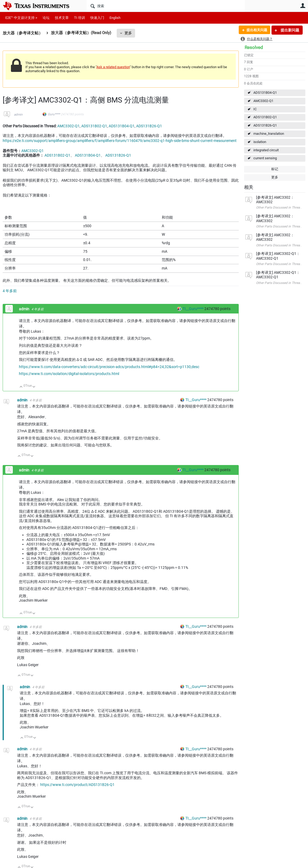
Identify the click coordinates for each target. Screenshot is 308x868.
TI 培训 (80, 18)
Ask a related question (113, 67)
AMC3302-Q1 (263, 101)
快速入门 (97, 18)
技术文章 (62, 18)
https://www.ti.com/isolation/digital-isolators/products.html (69, 374)
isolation (260, 142)
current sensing (265, 158)
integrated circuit (266, 150)
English (115, 18)
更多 (128, 33)
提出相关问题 (256, 30)
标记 (275, 169)
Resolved (254, 47)
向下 (34, 387)
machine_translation (269, 134)
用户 (303, 6)
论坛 (46, 18)
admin (18, 115)
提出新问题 (289, 30)
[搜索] (166, 6)
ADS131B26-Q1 (265, 125)
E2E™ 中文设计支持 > (21, 18)
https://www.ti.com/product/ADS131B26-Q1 (77, 785)
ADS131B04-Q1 (265, 93)
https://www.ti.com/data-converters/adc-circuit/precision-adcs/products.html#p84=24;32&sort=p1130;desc (109, 367)
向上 (21, 387)
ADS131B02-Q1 (265, 117)
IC (255, 109)
